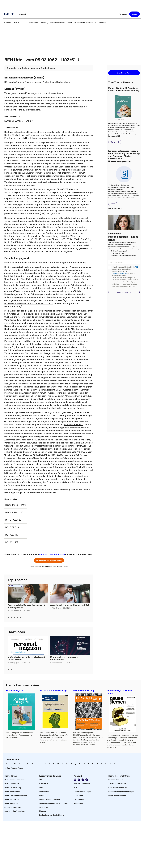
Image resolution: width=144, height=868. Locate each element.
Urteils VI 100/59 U (74, 425)
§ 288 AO (69, 329)
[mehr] (103, 23)
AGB (137, 267)
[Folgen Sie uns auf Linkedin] (75, 780)
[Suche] (123, 14)
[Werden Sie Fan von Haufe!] (87, 780)
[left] (84, 617)
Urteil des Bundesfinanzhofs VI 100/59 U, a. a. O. (29, 303)
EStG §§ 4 (20, 121)
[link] (8, 23)
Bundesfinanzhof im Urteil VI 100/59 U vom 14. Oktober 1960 (35, 239)
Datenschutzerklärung (120, 273)
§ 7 (31, 121)
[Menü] (22, 14)
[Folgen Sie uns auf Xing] (79, 780)
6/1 (27, 121)
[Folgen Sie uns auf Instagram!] (83, 780)
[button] (134, 14)
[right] (89, 617)
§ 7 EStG (81, 273)
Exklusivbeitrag (16, 586)
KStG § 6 (9, 121)
